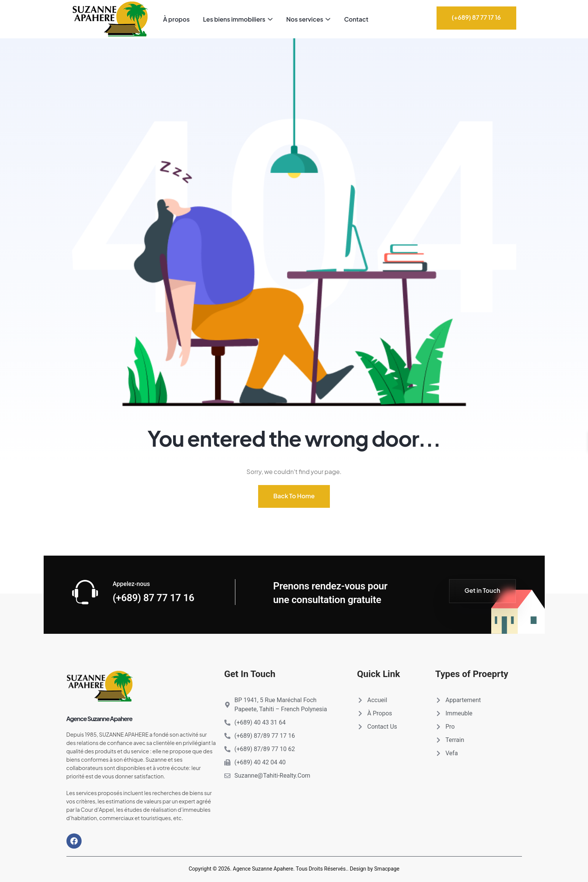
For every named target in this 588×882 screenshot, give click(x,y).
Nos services (305, 19)
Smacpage (387, 869)
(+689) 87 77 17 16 (154, 598)
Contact (356, 19)
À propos (177, 19)
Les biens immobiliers (234, 19)
